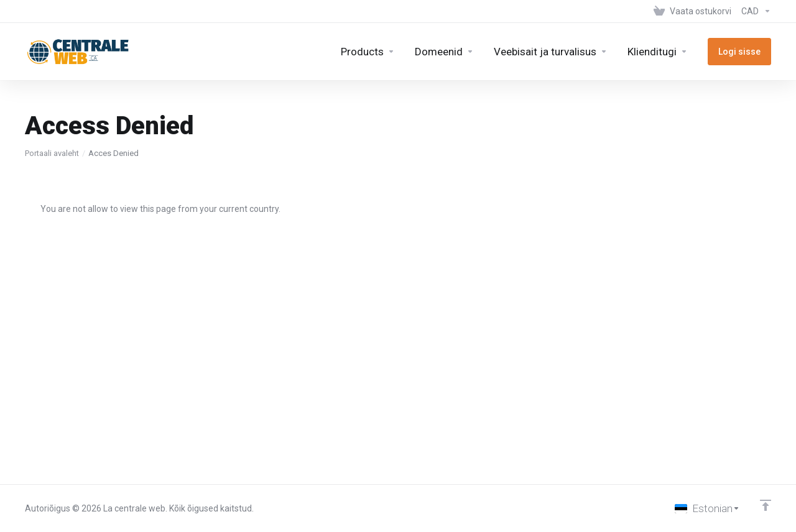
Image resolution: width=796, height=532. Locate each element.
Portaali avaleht (52, 153)
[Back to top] (766, 505)
